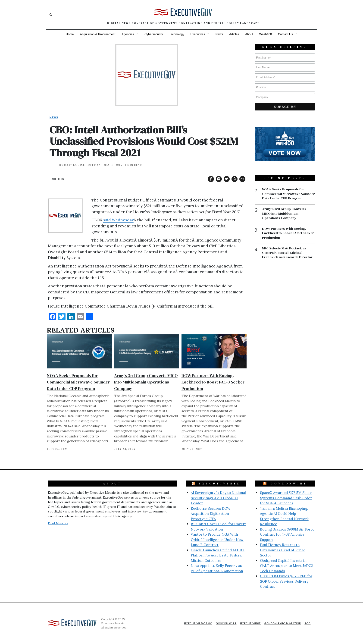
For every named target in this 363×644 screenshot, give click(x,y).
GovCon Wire (224, 623)
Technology (176, 34)
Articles (235, 34)
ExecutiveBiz (220, 484)
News (220, 34)
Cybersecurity (153, 34)
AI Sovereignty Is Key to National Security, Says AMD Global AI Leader (218, 498)
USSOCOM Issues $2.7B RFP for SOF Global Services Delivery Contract (286, 581)
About (250, 34)
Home (68, 34)
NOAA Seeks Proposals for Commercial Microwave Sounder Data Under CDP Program (78, 382)
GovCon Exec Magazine (282, 623)
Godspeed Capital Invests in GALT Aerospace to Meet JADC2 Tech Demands (286, 566)
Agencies (127, 34)
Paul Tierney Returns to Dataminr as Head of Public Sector (283, 550)
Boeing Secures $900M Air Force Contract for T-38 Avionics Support (287, 534)
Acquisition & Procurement (96, 34)
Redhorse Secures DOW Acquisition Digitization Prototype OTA (211, 514)
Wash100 (267, 34)
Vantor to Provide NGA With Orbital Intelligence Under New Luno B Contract (217, 540)
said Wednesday (118, 220)
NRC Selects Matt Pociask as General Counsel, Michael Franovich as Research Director (288, 258)
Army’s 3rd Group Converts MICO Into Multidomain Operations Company (146, 382)
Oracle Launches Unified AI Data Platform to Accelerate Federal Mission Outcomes (218, 555)
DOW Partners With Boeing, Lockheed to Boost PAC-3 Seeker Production (213, 382)
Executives (198, 34)
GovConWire (289, 484)
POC (308, 623)
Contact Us (287, 34)
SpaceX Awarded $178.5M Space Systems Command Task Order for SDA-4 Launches (286, 498)
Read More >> (58, 523)
